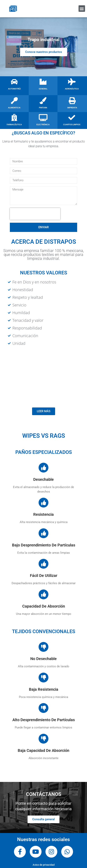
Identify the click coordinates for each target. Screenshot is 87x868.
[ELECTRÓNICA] (43, 117)
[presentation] (35, 214)
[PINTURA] (43, 101)
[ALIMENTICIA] (14, 101)
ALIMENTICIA (14, 108)
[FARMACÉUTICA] (14, 117)
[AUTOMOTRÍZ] (14, 82)
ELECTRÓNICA (43, 125)
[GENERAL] (43, 82)
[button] (82, 9)
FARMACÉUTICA (14, 125)
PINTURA (43, 108)
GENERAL (43, 89)
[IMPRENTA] (72, 101)
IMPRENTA (72, 108)
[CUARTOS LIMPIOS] (72, 117)
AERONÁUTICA (72, 89)
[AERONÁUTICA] (72, 82)
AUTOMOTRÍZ (14, 89)
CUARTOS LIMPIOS (72, 125)
